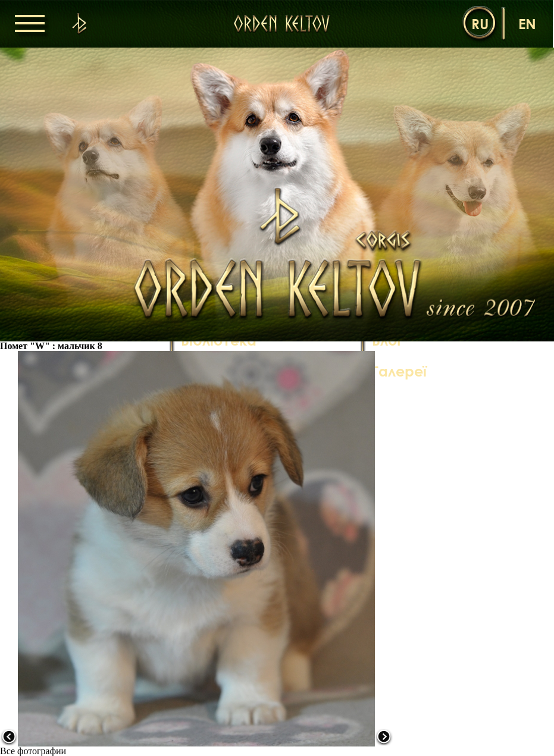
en (527, 23)
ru (480, 23)
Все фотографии (33, 751)
